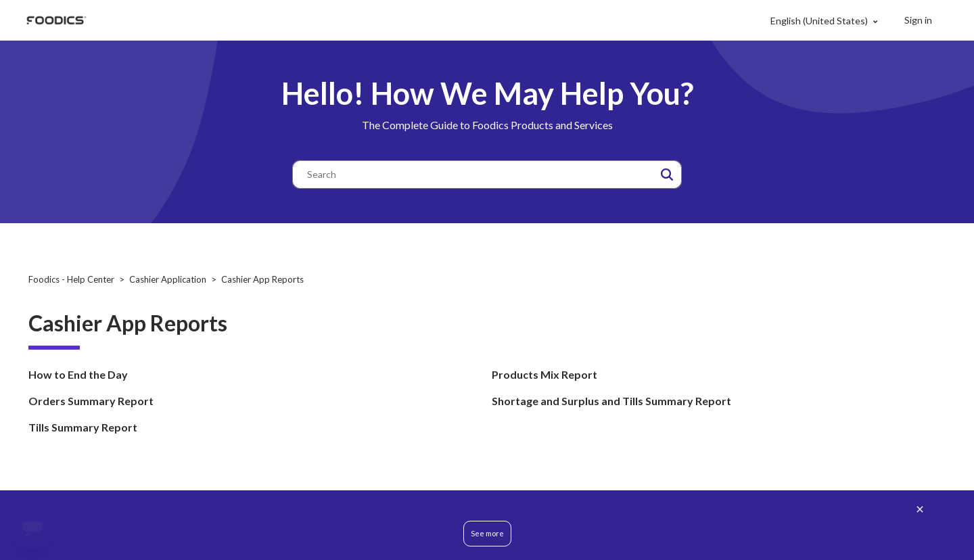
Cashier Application (168, 279)
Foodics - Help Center (71, 279)
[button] (667, 174)
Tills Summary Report (83, 427)
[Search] (487, 174)
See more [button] (487, 533)
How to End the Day (78, 374)
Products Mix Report (544, 374)
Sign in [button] (918, 20)
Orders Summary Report (91, 401)
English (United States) (820, 21)
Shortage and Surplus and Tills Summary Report (611, 401)
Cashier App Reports (262, 279)
